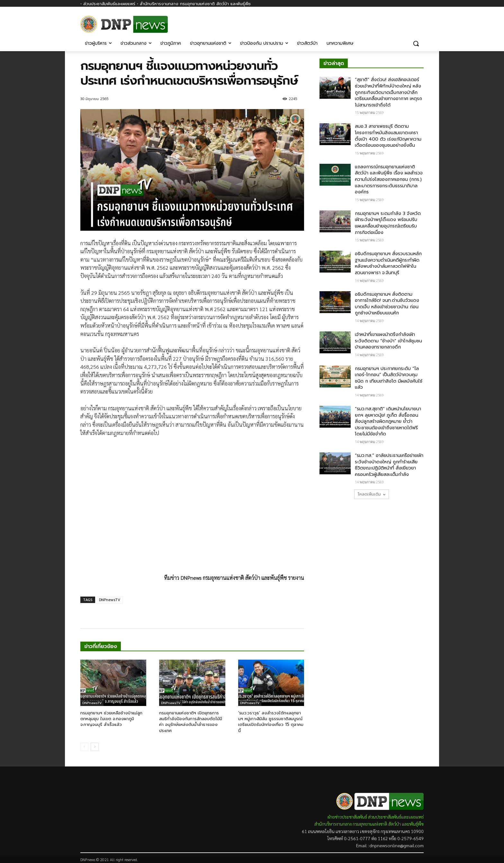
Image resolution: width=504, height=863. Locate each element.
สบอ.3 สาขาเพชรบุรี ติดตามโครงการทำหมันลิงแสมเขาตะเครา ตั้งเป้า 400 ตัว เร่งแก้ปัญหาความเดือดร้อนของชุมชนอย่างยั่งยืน (388, 136)
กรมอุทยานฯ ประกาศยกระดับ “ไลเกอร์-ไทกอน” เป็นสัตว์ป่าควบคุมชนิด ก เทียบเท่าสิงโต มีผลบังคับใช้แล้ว (389, 378)
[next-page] (95, 747)
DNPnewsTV (110, 600)
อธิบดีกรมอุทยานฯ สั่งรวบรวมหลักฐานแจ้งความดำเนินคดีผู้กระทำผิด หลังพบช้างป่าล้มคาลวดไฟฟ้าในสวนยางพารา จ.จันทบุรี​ (388, 263)
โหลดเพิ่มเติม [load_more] (372, 494)
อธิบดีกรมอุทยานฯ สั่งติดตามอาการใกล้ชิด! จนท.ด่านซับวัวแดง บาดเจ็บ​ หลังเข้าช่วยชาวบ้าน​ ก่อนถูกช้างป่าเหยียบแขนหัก (387, 304)
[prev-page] (84, 747)
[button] (416, 43)
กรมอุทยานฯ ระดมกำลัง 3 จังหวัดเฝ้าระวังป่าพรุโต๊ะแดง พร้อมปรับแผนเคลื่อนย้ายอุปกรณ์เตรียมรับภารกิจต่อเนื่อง (388, 223)
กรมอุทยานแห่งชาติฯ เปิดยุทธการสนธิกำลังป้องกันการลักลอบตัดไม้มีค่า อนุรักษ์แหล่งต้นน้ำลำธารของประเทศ (191, 722)
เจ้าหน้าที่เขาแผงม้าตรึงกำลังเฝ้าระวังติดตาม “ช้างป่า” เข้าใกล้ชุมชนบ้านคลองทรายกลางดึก (388, 341)
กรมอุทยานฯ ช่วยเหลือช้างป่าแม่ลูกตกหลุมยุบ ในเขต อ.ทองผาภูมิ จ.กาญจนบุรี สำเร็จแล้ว (111, 719)
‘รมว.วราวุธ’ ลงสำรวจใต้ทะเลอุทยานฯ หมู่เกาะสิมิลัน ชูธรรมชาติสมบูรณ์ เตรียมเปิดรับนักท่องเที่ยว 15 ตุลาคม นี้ (271, 722)
